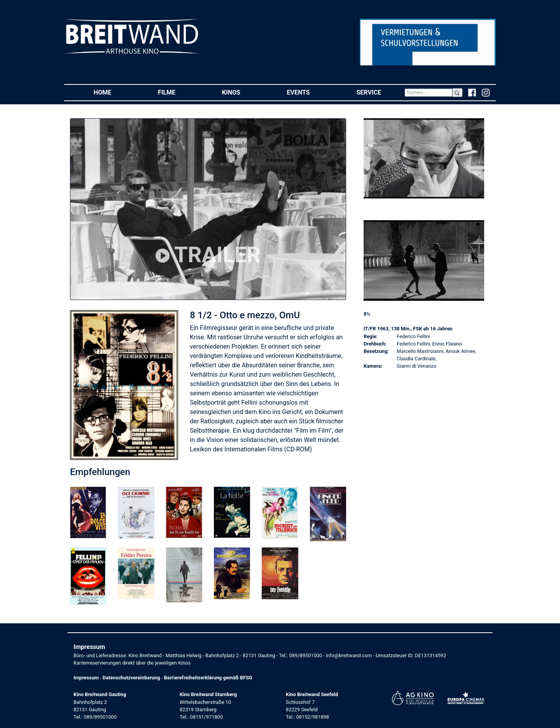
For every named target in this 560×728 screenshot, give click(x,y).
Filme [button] (178, 92)
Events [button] (310, 92)
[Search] (429, 93)
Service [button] (380, 92)
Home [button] (114, 92)
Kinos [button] (243, 92)
